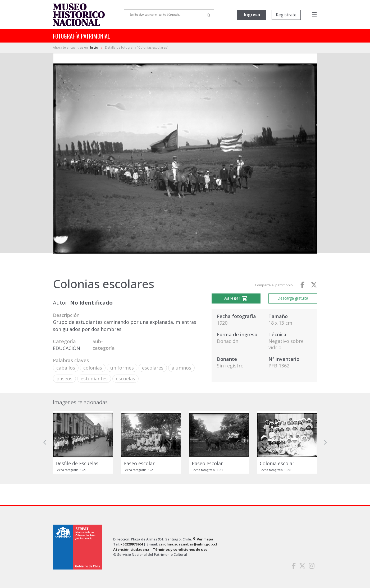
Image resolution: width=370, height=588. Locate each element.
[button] (45, 442)
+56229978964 (132, 544)
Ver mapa (203, 539)
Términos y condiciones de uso (180, 549)
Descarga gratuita (293, 298)
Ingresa (252, 15)
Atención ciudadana (131, 549)
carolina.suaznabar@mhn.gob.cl (188, 544)
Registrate (286, 15)
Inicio (95, 47)
